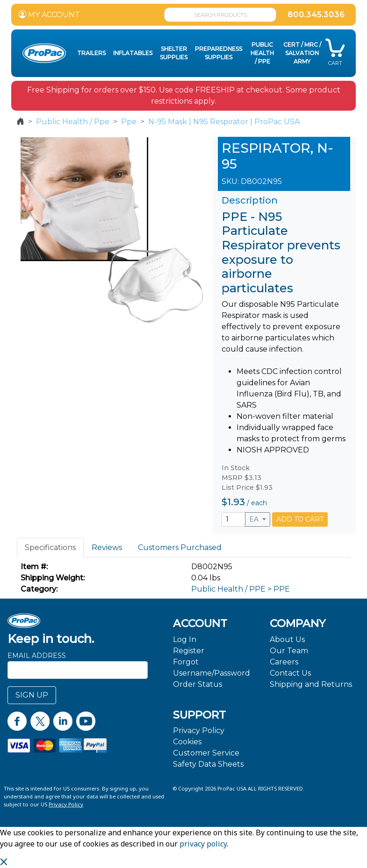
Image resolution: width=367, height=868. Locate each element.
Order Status (198, 684)
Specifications (50, 547)
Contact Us (290, 673)
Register (189, 651)
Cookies (187, 742)
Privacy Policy (199, 730)
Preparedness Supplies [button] (219, 53)
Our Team (289, 651)
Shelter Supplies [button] (174, 53)
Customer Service (206, 753)
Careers (284, 662)
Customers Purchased (180, 547)
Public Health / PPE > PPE (241, 589)
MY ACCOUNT (49, 15)
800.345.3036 (316, 15)
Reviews (107, 547)
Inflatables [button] (133, 53)
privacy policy (203, 844)
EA (255, 519)
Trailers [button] (91, 53)
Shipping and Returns (311, 684)
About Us (287, 639)
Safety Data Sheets (208, 764)
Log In (185, 639)
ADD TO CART (300, 519)
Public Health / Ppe (73, 122)
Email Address (37, 656)
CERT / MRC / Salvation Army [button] (302, 53)
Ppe (129, 122)
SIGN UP (32, 695)
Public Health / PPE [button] (262, 53)
